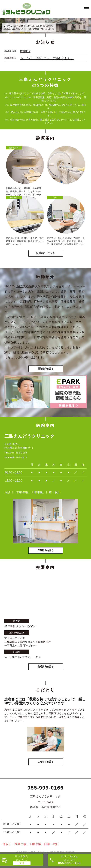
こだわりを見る (46, 762)
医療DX (25, 51)
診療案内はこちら (45, 253)
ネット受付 (22, 858)
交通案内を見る (46, 667)
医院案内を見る (46, 550)
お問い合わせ (69, 860)
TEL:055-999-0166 (16, 453)
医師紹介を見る (46, 369)
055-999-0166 (46, 788)
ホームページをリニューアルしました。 (47, 58)
